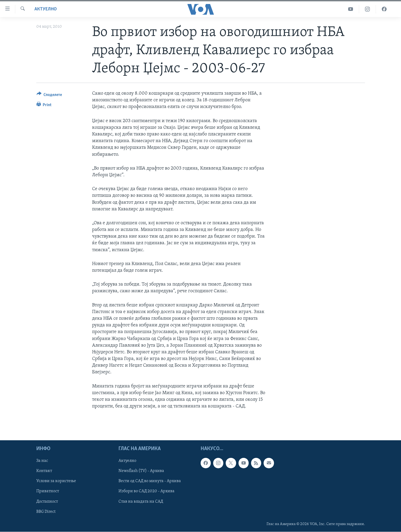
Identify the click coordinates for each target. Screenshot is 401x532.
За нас (42, 461)
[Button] (49, 96)
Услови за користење (56, 481)
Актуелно (46, 9)
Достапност (47, 502)
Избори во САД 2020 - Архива (146, 491)
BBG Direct (46, 512)
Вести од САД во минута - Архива (150, 481)
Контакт (44, 471)
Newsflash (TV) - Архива (141, 471)
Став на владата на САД (141, 502)
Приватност (48, 491)
